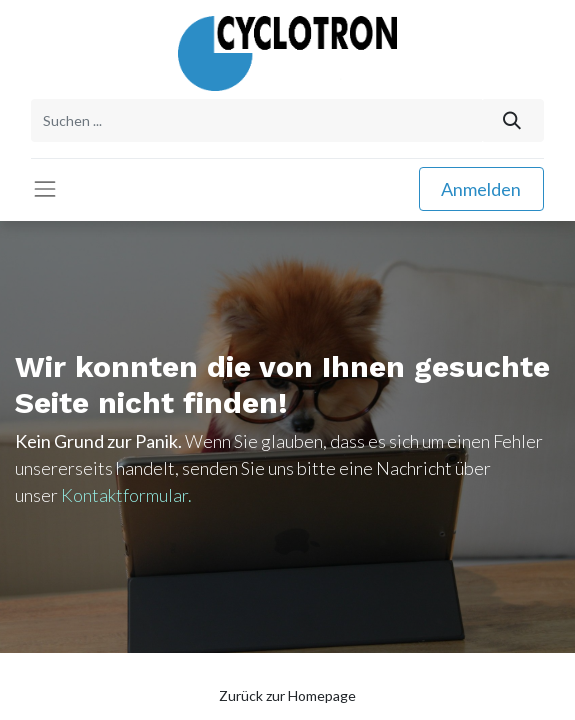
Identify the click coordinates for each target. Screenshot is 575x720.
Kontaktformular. (126, 495)
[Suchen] (512, 120)
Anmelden (481, 189)
